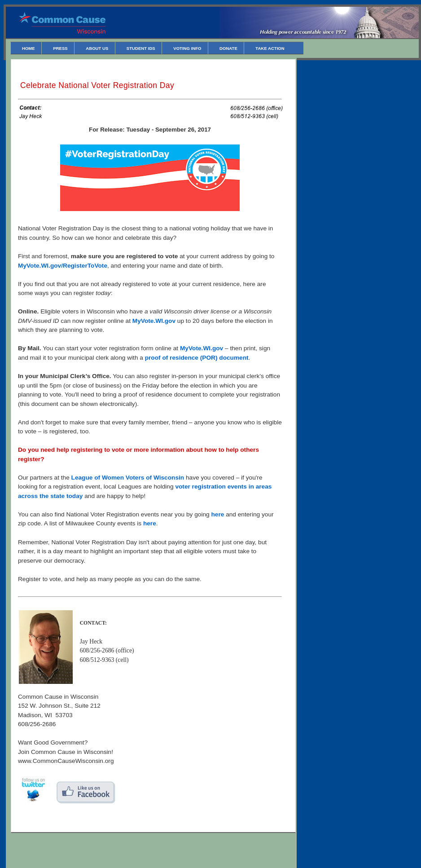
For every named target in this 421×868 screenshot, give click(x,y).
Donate (228, 48)
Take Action (270, 48)
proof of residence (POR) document (197, 358)
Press (60, 48)
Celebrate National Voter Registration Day (97, 85)
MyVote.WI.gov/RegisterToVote (63, 266)
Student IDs (141, 48)
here (217, 514)
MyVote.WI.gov (154, 321)
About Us (97, 48)
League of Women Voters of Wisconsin (128, 478)
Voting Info (187, 48)
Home (29, 48)
